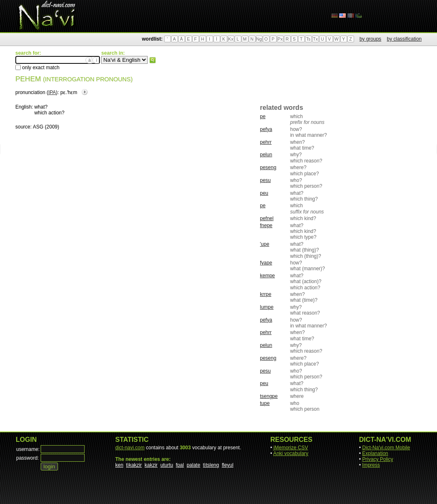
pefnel (267, 218)
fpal (180, 465)
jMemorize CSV (291, 448)
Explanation (375, 453)
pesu (265, 180)
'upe (265, 244)
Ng (259, 39)
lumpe (267, 307)
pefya (266, 129)
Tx (316, 39)
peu (264, 193)
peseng (268, 167)
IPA (52, 92)
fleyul (228, 465)
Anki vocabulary (291, 453)
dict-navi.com (130, 448)
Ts (308, 39)
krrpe (266, 294)
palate (193, 465)
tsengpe (269, 396)
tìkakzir (134, 465)
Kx (231, 39)
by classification (404, 39)
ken (119, 465)
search (153, 60)
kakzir (151, 465)
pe (263, 116)
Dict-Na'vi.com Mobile (386, 448)
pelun (266, 155)
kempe (267, 276)
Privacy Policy (378, 459)
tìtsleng (211, 465)
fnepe (266, 225)
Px (280, 39)
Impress (371, 465)
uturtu (167, 465)
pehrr (266, 142)
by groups (370, 39)
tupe (265, 403)
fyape (266, 263)
